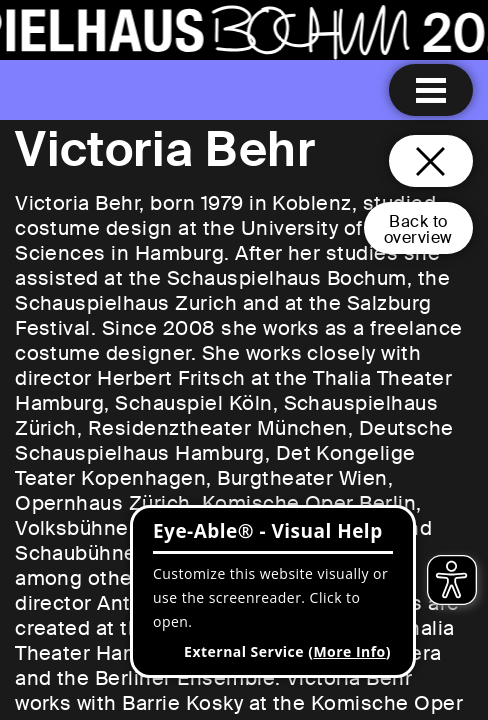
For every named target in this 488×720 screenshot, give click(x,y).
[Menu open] (431, 90)
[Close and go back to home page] (431, 161)
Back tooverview (418, 229)
